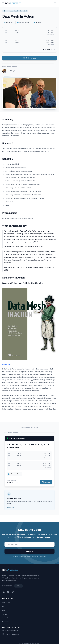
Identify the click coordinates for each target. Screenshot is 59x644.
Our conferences (7, 618)
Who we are (6, 602)
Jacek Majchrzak (13, 71)
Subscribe (29, 551)
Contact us (11, 507)
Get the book (7, 364)
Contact (5, 614)
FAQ (4, 606)
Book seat (46, 482)
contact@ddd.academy (12, 631)
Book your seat (30, 58)
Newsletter (6, 622)
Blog (4, 610)
